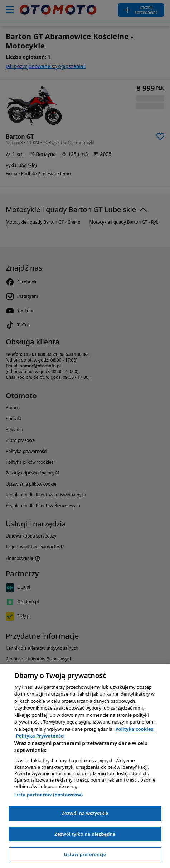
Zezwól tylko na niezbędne (85, 834)
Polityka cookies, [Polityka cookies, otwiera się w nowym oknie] (135, 729)
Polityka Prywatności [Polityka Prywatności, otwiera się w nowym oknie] (40, 736)
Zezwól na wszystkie (85, 813)
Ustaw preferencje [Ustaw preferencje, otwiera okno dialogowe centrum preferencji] (85, 854)
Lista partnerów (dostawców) (49, 795)
